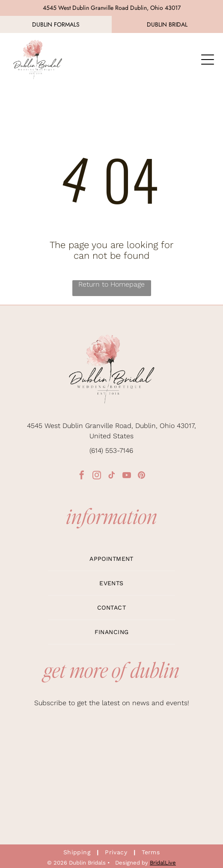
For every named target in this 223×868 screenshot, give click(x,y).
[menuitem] (112, 559)
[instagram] (97, 476)
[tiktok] (112, 476)
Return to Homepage (111, 284)
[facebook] (82, 476)
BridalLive (163, 863)
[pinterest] (142, 476)
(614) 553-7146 (111, 450)
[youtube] (127, 476)
